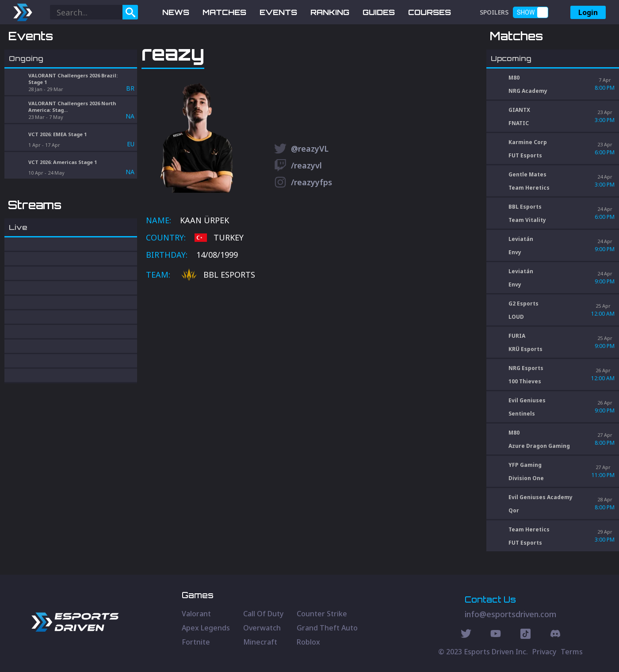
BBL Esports (218, 321)
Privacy (544, 652)
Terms (572, 652)
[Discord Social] (525, 635)
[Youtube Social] (496, 635)
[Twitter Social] (466, 635)
